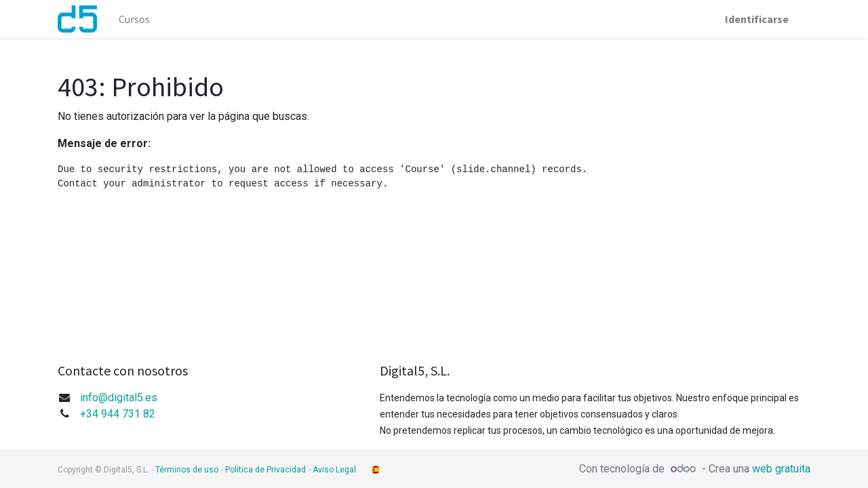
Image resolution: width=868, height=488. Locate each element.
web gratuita (781, 469)
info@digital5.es (119, 398)
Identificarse (757, 19)
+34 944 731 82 (118, 414)
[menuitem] (134, 19)
